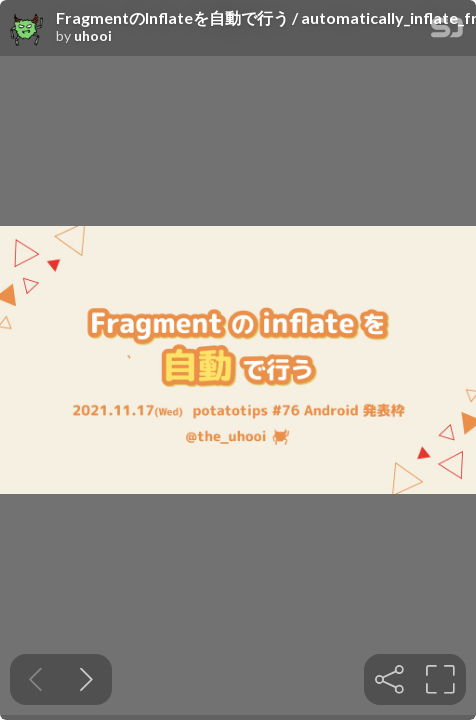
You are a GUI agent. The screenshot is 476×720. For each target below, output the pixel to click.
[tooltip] (389, 679)
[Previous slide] (35, 679)
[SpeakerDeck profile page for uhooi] (28, 29)
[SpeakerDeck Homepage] (447, 31)
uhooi (93, 36)
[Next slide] (86, 679)
